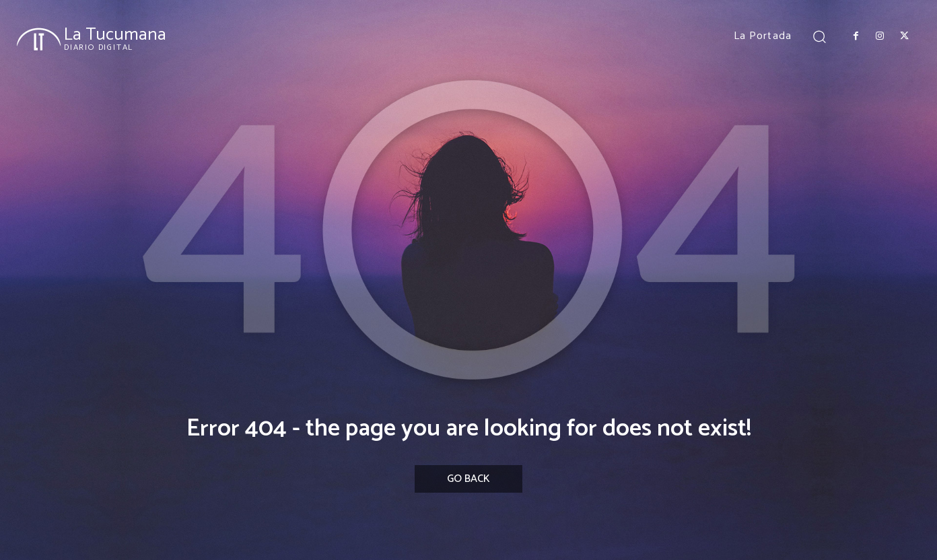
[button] (820, 36)
